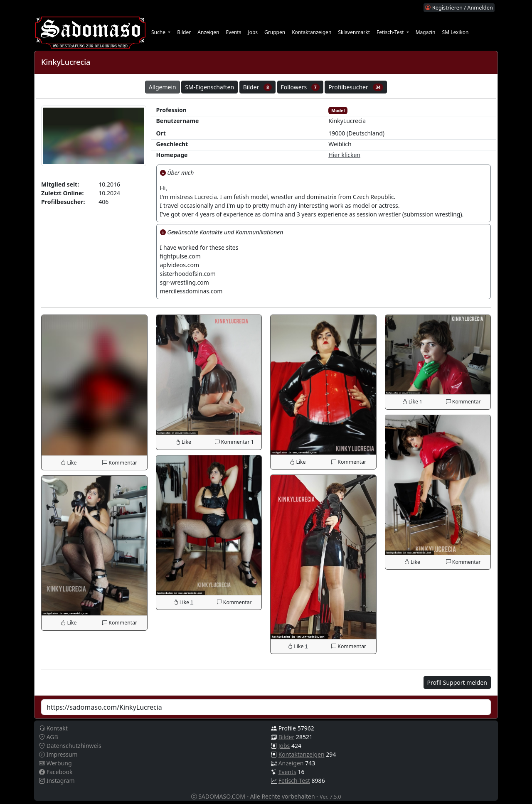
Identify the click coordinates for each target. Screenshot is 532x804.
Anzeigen (208, 32)
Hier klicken (344, 155)
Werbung (55, 763)
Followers (300, 87)
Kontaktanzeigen (312, 32)
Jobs (253, 32)
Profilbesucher (356, 87)
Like (69, 463)
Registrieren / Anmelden (459, 7)
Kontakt (53, 728)
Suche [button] (159, 32)
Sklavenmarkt (354, 32)
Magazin (426, 32)
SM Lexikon (456, 32)
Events (233, 32)
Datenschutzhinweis (70, 746)
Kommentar (120, 463)
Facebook (56, 772)
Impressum (58, 754)
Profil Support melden (457, 682)
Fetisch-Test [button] (391, 32)
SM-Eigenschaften (209, 87)
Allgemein (163, 87)
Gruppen (275, 32)
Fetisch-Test (294, 781)
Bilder (184, 32)
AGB (49, 737)
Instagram (57, 781)
